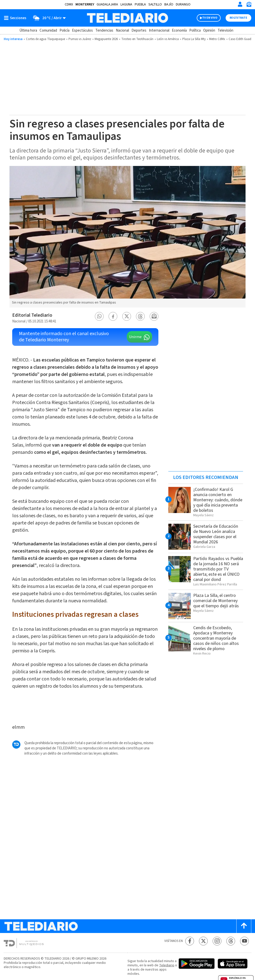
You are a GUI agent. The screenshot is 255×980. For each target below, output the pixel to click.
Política (195, 30)
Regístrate (238, 18)
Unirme (135, 337)
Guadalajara (107, 4)
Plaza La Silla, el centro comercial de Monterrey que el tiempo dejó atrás (216, 601)
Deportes (139, 30)
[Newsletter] (249, 5)
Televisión (225, 30)
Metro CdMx (217, 39)
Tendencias (104, 30)
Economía (179, 30)
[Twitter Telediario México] (203, 941)
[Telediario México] (127, 18)
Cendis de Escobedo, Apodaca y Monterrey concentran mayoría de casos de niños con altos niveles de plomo (216, 638)
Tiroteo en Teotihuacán (137, 39)
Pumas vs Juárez (80, 39)
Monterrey (85, 4)
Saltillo (155, 4)
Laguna (126, 4)
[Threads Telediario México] (231, 941)
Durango (183, 4)
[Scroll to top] (244, 926)
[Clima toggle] (48, 18)
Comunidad (48, 30)
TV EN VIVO (210, 18)
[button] (99, 316)
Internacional (159, 30)
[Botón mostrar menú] (16, 18)
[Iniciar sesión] (240, 4)
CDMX (69, 4)
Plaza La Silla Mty (194, 39)
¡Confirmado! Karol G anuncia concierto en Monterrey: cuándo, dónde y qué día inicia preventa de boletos (218, 500)
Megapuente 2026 (106, 39)
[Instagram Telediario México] (217, 941)
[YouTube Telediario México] (244, 941)
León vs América (168, 39)
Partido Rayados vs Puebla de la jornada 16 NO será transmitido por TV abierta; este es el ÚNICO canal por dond (218, 569)
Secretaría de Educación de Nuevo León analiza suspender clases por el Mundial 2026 (216, 534)
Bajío (169, 4)
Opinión (209, 30)
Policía (64, 30)
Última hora (28, 30)
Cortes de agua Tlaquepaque (45, 39)
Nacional (122, 30)
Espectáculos (82, 30)
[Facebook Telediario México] (190, 941)
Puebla (140, 4)
